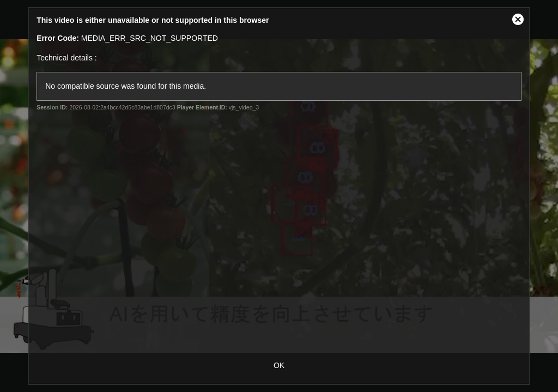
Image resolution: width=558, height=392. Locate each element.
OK (279, 365)
